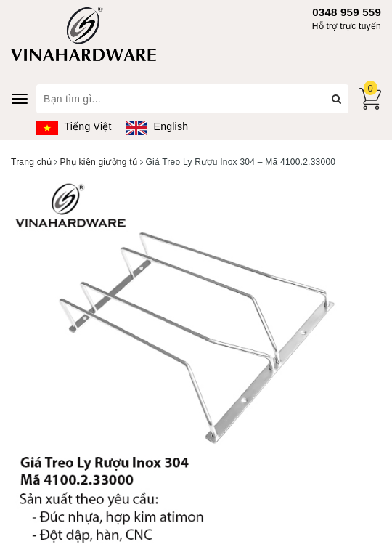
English (157, 126)
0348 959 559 (347, 12)
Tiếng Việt (74, 126)
